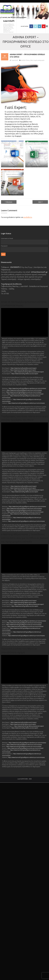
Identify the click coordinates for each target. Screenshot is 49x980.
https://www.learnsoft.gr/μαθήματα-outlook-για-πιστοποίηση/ (26, 403)
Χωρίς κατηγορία (39, 60)
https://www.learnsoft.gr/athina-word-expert (24, 368)
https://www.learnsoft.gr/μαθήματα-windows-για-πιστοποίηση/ (27, 388)
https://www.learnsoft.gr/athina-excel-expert (23, 370)
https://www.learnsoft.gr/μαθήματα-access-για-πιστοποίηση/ (25, 394)
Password (4, 246)
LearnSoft (15, 60)
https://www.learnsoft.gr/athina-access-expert (25, 374)
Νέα (32, 60)
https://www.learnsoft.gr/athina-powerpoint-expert (29, 372)
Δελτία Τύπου (25, 60)
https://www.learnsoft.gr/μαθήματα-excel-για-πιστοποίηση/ (24, 392)
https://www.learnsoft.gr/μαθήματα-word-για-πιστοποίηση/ (24, 390)
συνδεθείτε (28, 217)
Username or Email (7, 238)
